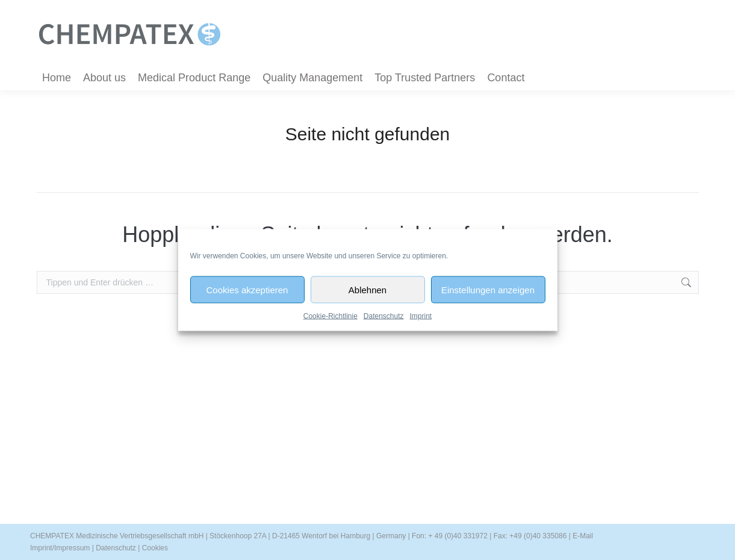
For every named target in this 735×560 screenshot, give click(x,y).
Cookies (155, 548)
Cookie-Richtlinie (330, 316)
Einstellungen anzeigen (488, 289)
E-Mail (583, 536)
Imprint (421, 316)
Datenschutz (384, 316)
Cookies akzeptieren (247, 289)
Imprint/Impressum (60, 548)
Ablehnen (367, 289)
